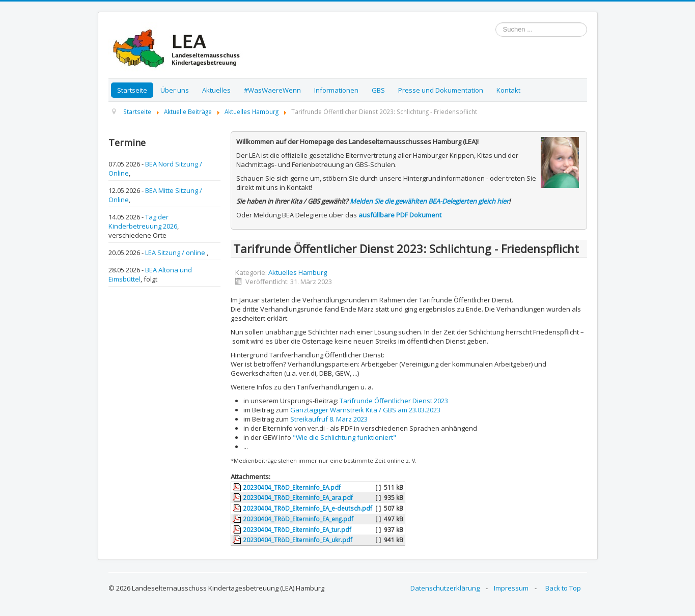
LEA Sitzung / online (176, 253)
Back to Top (563, 588)
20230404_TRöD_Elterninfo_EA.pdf (292, 487)
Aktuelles (216, 90)
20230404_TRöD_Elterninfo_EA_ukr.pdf (298, 540)
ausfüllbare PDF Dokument (400, 215)
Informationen (336, 90)
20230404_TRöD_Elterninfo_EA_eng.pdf (298, 519)
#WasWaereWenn (272, 90)
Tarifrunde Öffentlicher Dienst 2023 (394, 401)
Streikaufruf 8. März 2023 (329, 419)
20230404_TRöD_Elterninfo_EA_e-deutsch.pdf (308, 508)
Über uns (175, 90)
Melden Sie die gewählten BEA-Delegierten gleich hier (429, 201)
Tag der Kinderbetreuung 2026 (143, 221)
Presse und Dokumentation (441, 90)
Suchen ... (496, 23)
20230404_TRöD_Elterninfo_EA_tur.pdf (297, 529)
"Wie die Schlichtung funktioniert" (344, 437)
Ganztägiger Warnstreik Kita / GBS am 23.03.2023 (365, 410)
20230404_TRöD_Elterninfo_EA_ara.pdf (298, 497)
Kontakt (508, 90)
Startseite (132, 90)
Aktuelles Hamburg (298, 272)
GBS (378, 90)
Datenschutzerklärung (445, 588)
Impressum (511, 588)
